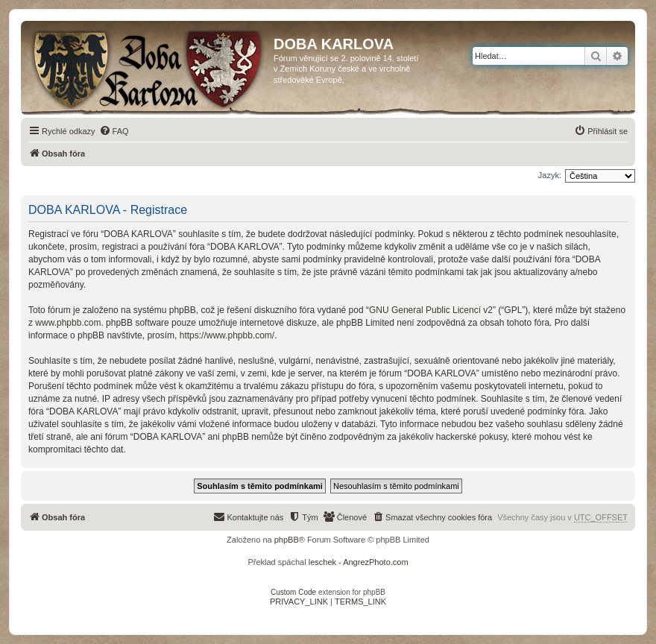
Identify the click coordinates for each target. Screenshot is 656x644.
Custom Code (293, 592)
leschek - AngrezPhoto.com (359, 562)
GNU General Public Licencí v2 (431, 310)
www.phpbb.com (68, 323)
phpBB (287, 540)
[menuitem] (114, 131)
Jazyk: (550, 175)
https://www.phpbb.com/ (227, 335)
